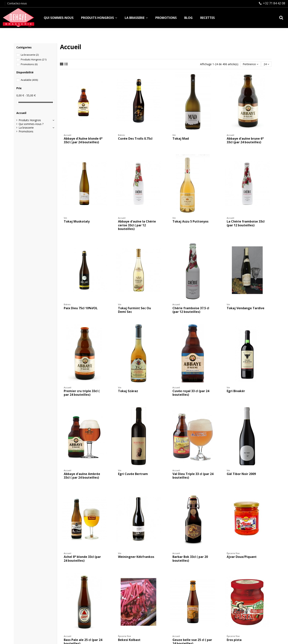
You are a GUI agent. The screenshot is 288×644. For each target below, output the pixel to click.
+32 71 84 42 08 (274, 3)
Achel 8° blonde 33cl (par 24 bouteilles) (82, 559)
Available (29, 80)
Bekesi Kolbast (129, 640)
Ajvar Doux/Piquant (242, 557)
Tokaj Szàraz (128, 391)
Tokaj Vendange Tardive (246, 308)
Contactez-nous (17, 3)
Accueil (21, 113)
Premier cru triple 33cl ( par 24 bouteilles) (82, 393)
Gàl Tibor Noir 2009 (241, 474)
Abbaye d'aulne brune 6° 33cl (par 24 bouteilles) (245, 140)
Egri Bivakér (236, 391)
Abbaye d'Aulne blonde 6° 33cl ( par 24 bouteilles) (83, 140)
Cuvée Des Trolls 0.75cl (135, 139)
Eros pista (234, 640)
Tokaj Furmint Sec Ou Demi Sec (134, 310)
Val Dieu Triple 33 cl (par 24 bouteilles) (193, 476)
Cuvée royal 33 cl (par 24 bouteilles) (191, 393)
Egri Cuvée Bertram (133, 474)
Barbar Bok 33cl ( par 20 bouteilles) (190, 559)
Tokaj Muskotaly (77, 221)
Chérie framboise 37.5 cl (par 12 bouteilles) (191, 310)
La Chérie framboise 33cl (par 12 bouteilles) (246, 223)
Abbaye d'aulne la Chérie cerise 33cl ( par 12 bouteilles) (137, 225)
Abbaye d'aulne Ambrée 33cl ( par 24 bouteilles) (82, 476)
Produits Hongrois (34, 59)
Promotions (29, 64)
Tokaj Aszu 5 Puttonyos (190, 221)
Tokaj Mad (181, 139)
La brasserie (30, 55)
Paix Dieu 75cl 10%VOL (81, 308)
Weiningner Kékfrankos (136, 557)
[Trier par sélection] (251, 64)
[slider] (18, 102)
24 (266, 64)
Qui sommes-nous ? (31, 124)
